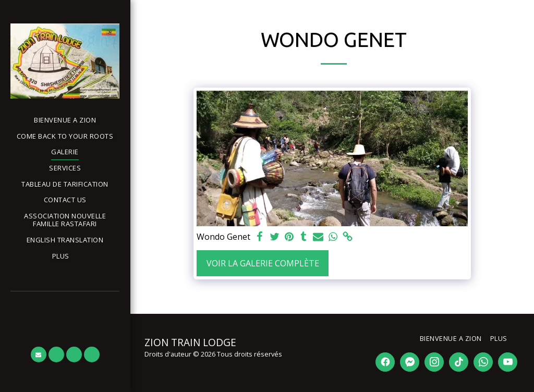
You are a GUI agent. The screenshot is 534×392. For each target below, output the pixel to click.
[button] (39, 354)
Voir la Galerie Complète (263, 263)
